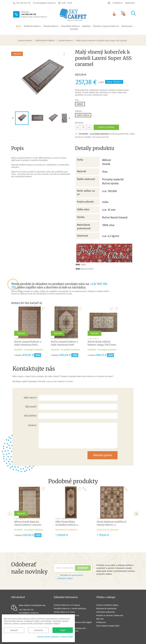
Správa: (32, 425)
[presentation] (10, 513)
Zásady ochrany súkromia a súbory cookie (55, 637)
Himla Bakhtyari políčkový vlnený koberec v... (111, 523)
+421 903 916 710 (23, 3)
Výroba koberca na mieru (64, 612)
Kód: (78, 265)
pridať (67, 53)
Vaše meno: (30, 398)
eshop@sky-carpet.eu (46, 3)
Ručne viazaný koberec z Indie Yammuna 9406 (64, 343)
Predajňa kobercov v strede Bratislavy (70, 609)
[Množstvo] (83, 127)
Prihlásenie (101, 622)
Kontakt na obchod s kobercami (110, 615)
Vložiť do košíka (106, 127)
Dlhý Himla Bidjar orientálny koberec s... (67, 523)
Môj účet (100, 619)
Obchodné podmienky (106, 612)
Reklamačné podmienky (106, 609)
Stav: (78, 269)
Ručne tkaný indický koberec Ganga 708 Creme (102, 343)
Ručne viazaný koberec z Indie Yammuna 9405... (28, 343)
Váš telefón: (30, 416)
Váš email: (31, 407)
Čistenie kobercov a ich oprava (67, 605)
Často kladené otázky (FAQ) (108, 626)
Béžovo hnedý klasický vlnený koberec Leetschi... (28, 523)
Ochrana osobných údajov (107, 605)
